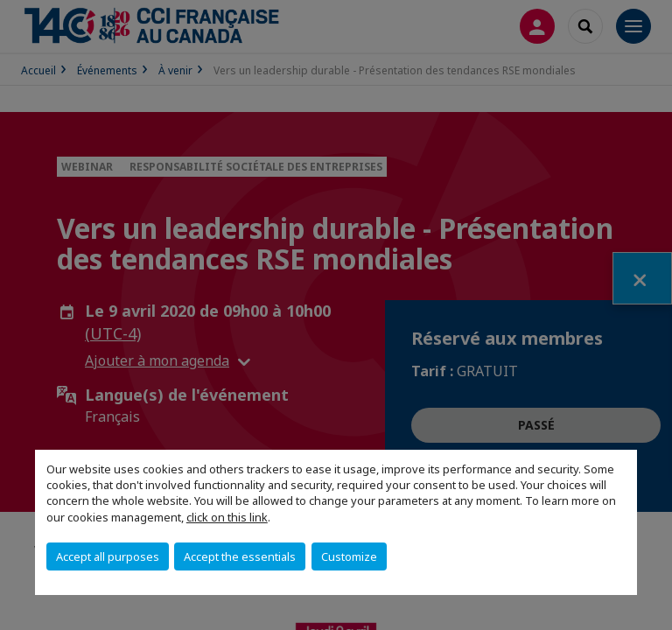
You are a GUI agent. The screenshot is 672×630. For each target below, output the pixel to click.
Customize (349, 556)
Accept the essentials (240, 556)
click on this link (227, 517)
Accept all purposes (108, 556)
